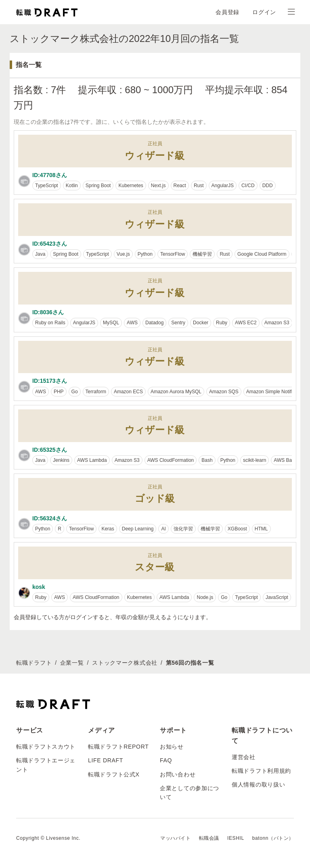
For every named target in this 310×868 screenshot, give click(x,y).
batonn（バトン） (273, 838)
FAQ (166, 760)
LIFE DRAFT (106, 760)
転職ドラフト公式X (114, 774)
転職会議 (209, 838)
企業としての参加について (190, 793)
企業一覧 (72, 663)
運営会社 (244, 757)
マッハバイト (176, 838)
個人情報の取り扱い (258, 785)
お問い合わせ (178, 774)
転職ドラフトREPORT (118, 747)
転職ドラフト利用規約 (261, 771)
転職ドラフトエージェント (46, 765)
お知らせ (172, 747)
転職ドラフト (34, 663)
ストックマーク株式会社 (125, 663)
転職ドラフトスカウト (46, 747)
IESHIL (236, 838)
